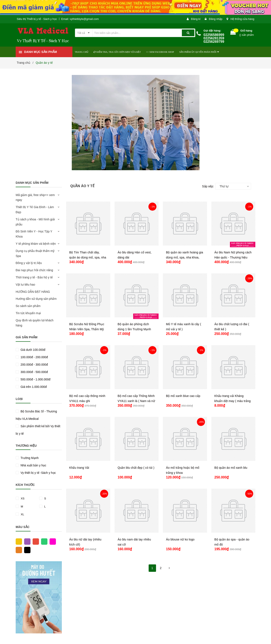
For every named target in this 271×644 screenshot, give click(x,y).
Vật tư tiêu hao (25, 285)
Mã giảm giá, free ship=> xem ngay (35, 198)
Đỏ (35, 541)
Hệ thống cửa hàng (242, 19)
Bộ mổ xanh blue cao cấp (183, 396)
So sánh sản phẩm (28, 306)
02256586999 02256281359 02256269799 (214, 38)
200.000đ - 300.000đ (34, 365)
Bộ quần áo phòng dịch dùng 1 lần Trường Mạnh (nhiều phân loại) (134, 329)
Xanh (43, 541)
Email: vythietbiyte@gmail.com (80, 19)
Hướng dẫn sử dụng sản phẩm (36, 299)
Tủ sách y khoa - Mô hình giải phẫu (35, 222)
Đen (26, 550)
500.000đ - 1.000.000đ (35, 379)
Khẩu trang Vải (79, 468)
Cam (18, 550)
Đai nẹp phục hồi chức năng (34, 270)
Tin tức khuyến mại (28, 313)
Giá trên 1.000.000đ (33, 387)
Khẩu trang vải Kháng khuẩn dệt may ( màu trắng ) (233, 401)
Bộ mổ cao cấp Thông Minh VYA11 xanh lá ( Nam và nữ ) (136, 401)
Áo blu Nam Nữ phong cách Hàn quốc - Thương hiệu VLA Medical (233, 257)
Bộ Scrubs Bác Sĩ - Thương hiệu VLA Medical (36, 415)
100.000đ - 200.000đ (34, 357)
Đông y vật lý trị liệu (29, 263)
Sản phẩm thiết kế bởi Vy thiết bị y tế (38, 430)
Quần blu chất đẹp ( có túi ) (136, 468)
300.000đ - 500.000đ (34, 372)
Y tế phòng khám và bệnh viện (36, 244)
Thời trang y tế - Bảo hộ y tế (34, 277)
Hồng (52, 541)
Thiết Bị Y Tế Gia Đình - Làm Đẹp (35, 210)
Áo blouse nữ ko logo (180, 539)
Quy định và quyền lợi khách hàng (35, 323)
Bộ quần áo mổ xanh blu (231, 468)
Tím (26, 541)
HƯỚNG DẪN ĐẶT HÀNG (33, 292)
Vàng (18, 541)
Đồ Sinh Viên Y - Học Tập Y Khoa (34, 234)
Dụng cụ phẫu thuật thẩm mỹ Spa (35, 253)
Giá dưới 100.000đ (32, 350)
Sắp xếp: (208, 186)
